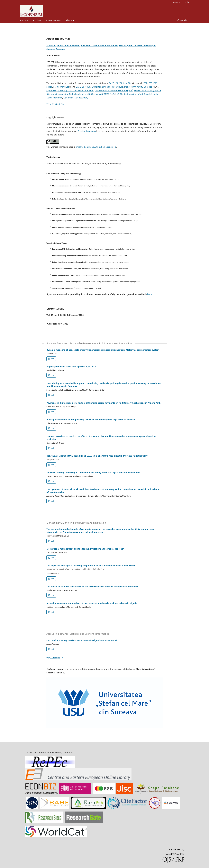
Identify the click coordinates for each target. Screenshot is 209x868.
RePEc (112, 83)
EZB (150, 83)
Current (24, 20)
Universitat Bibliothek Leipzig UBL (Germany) (80, 94)
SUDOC (119, 94)
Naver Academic (54, 98)
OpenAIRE (51, 90)
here (150, 294)
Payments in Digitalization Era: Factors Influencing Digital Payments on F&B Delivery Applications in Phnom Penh (103, 403)
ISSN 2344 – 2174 (55, 104)
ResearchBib (117, 87)
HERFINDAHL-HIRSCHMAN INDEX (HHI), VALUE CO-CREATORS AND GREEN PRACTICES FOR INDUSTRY (97, 456)
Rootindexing (130, 94)
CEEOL (119, 83)
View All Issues (53, 658)
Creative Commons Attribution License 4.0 (96, 147)
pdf (52, 359)
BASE (78, 87)
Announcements (53, 20)
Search (182, 20)
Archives (37, 20)
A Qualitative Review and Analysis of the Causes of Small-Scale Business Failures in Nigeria (92, 603)
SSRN (56, 87)
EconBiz (127, 83)
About (69, 20)
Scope (49, 87)
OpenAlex (68, 98)
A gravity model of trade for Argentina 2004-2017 (71, 367)
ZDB (146, 83)
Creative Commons (87, 131)
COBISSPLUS (108, 94)
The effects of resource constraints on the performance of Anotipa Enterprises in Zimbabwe (92, 587)
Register (177, 2)
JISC (155, 83)
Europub (86, 87)
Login (186, 2)
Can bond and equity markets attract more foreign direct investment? (82, 640)
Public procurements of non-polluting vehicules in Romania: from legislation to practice (91, 420)
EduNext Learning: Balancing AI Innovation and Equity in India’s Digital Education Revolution (93, 473)
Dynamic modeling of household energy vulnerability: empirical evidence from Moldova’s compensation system (103, 350)
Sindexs (106, 87)
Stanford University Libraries (138, 87)
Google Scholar (151, 94)
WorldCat (64, 87)
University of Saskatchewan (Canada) (75, 90)
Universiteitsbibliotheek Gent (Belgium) (114, 90)
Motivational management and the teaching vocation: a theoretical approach (85, 549)
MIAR (140, 94)
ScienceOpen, (82, 98)
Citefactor (96, 87)
